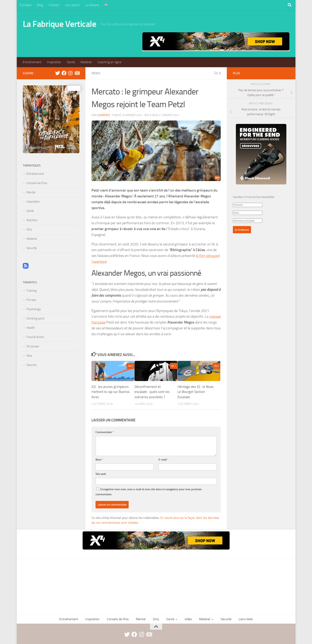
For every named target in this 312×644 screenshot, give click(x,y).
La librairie (92, 5)
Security (32, 365)
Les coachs (72, 5)
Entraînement (32, 62)
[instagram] (70, 73)
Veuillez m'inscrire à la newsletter (254, 197)
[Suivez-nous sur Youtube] (77, 73)
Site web (101, 474)
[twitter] (58, 73)
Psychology (34, 309)
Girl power (33, 346)
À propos (25, 5)
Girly (29, 229)
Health (31, 328)
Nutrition (32, 220)
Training (32, 291)
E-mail (163, 460)
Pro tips (31, 300)
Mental (31, 192)
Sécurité (32, 248)
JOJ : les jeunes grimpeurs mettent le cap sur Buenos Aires (111, 392)
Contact (54, 5)
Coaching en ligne (109, 62)
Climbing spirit (35, 318)
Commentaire (105, 432)
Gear (29, 356)
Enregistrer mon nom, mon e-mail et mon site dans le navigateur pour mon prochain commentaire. (149, 492)
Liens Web (246, 619)
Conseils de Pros (37, 183)
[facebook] (64, 73)
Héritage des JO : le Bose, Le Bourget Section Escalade (196, 392)
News (96, 73)
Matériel (86, 62)
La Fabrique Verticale (60, 24)
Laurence (104, 115)
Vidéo (188, 619)
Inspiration (54, 62)
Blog (40, 5)
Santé (71, 62)
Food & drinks (35, 337)
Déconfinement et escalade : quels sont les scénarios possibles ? (152, 392)
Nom (99, 460)
